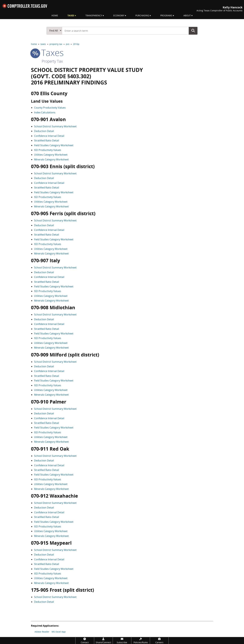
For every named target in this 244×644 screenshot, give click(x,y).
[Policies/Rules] (141, 641)
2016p (76, 44)
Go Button (193, 31)
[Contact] (85, 641)
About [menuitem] (187, 15)
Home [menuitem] (55, 15)
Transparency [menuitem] (94, 15)
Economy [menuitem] (119, 15)
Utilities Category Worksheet (51, 155)
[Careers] (159, 641)
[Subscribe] (122, 641)
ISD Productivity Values (48, 150)
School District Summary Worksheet (55, 126)
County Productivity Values (50, 108)
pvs (68, 44)
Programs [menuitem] (166, 15)
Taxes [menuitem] (71, 15)
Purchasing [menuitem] (142, 15)
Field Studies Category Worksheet (54, 145)
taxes (43, 44)
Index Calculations (45, 112)
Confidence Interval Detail (49, 136)
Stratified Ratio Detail (47, 141)
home (34, 44)
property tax (56, 44)
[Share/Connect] (103, 641)
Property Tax (52, 61)
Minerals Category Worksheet (51, 159)
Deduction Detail (44, 131)
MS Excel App (59, 632)
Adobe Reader (42, 632)
